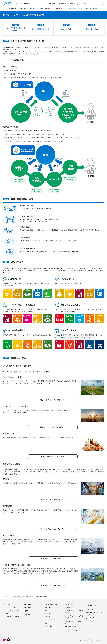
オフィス (47, 617)
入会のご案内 (48, 626)
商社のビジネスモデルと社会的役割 (74, 612)
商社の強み (69, 608)
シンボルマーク (49, 620)
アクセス (47, 614)
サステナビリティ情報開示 (11, 616)
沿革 (46, 623)
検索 (102, 3)
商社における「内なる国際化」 (73, 622)
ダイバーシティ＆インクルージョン (11, 612)
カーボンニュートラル (10, 608)
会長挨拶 (47, 608)
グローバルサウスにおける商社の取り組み (74, 617)
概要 (46, 611)
